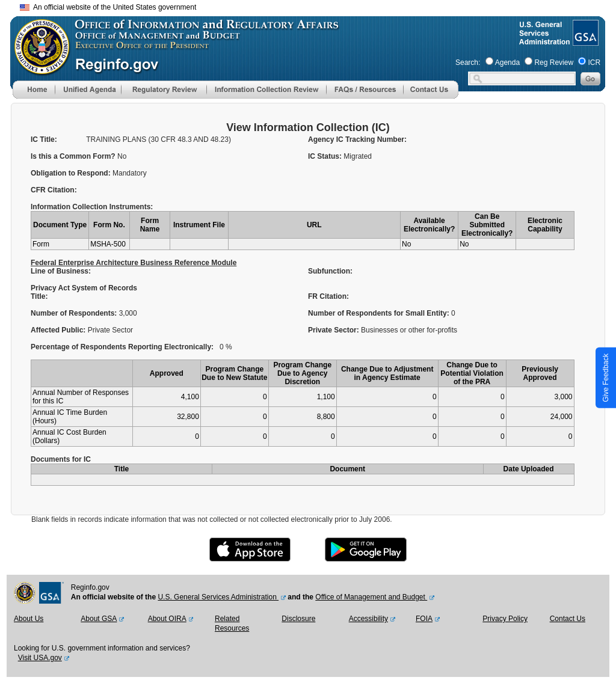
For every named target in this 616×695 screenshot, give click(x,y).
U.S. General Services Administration (218, 597)
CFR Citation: (54, 190)
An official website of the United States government (108, 7)
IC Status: (326, 156)
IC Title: (44, 139)
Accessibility (368, 619)
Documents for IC (61, 459)
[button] (88, 90)
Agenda (507, 63)
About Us (29, 619)
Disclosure (298, 619)
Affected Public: (59, 330)
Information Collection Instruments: (92, 207)
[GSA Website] (584, 41)
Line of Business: (61, 271)
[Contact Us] (431, 96)
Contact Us (568, 619)
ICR (594, 63)
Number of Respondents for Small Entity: (380, 313)
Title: (40, 296)
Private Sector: (334, 330)
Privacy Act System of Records (84, 288)
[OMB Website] (38, 69)
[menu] (88, 90)
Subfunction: (330, 271)
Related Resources (232, 623)
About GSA (99, 619)
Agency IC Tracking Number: (357, 139)
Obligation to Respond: (72, 173)
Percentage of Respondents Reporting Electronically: (122, 347)
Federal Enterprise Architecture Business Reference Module (134, 263)
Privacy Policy (505, 619)
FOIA (424, 619)
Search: (468, 63)
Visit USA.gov (40, 658)
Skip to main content (315, 6)
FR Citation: (329, 296)
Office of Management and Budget (371, 597)
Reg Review (554, 63)
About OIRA (167, 619)
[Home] (34, 96)
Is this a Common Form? (74, 156)
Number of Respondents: (75, 313)
